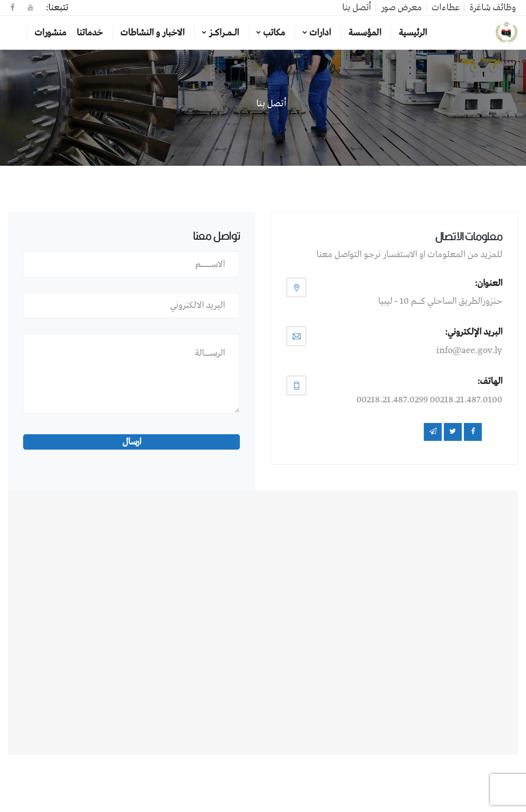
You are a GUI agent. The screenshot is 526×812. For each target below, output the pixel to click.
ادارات (320, 33)
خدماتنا (90, 33)
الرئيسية (413, 33)
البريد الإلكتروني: (474, 332)
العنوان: (489, 283)
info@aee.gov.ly (469, 351)
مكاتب (274, 33)
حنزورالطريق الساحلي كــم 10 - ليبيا (440, 301)
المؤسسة (365, 33)
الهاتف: (490, 381)
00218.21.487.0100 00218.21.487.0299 (429, 400)
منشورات (50, 33)
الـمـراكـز (224, 33)
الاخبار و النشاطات (152, 33)
